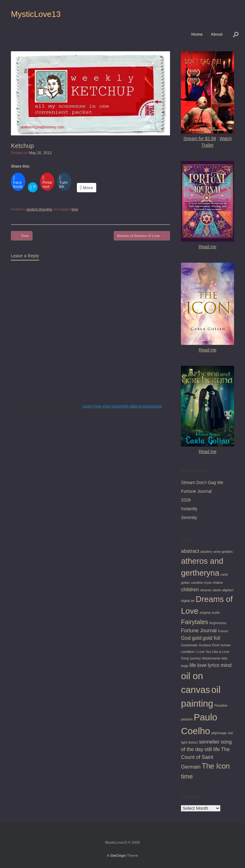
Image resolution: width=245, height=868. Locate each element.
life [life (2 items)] (193, 665)
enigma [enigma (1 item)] (205, 613)
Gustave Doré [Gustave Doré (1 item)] (209, 645)
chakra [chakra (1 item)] (218, 583)
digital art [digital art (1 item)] (188, 601)
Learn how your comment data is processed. (122, 406)
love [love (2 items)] (202, 665)
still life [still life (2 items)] (212, 749)
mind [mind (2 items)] (226, 665)
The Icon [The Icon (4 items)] (216, 766)
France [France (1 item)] (223, 631)
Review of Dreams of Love (142, 236)
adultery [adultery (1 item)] (206, 552)
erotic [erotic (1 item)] (216, 613)
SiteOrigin (118, 855)
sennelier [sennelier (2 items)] (209, 742)
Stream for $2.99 (200, 139)
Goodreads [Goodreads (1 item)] (189, 645)
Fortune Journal (196, 491)
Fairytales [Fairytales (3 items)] (195, 622)
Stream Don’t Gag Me (202, 482)
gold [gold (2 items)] (197, 638)
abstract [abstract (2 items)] (190, 551)
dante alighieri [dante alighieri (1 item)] (223, 590)
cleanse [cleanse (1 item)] (206, 590)
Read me (208, 247)
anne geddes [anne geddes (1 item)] (223, 552)
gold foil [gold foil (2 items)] (212, 638)
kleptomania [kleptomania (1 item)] (211, 658)
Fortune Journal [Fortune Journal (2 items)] (199, 630)
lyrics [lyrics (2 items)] (214, 665)
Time (22, 236)
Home (197, 34)
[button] (236, 34)
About (217, 34)
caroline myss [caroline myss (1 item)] (201, 583)
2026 (186, 500)
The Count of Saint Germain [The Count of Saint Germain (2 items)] (205, 758)
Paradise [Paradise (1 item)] (221, 705)
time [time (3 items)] (187, 776)
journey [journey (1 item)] (195, 658)
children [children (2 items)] (190, 589)
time (75, 209)
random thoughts (39, 209)
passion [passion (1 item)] (187, 719)
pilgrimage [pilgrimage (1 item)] (219, 733)
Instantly (189, 509)
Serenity (189, 517)
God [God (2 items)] (186, 638)
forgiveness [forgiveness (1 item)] (218, 623)
